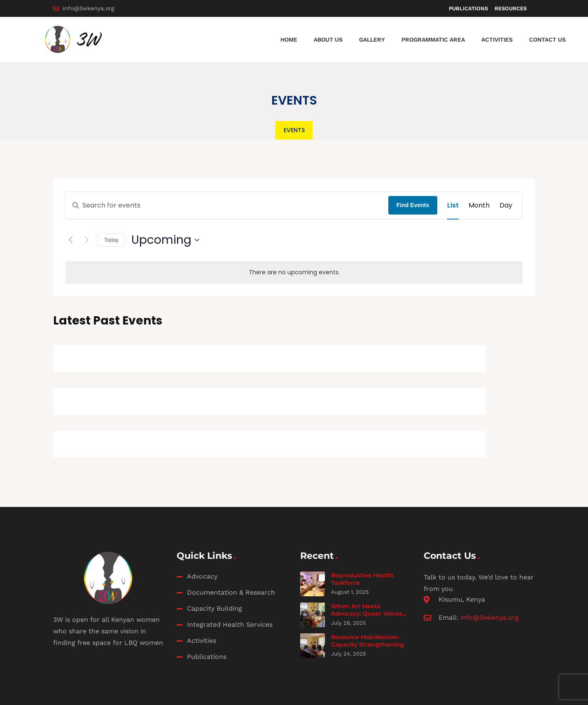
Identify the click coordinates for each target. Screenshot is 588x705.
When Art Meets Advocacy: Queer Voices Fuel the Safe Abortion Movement (367, 617)
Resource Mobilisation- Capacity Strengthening (367, 641)
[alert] (294, 272)
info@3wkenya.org (490, 617)
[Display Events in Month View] (479, 205)
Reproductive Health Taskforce (362, 579)
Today (111, 240)
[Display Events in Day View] (506, 205)
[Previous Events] (70, 240)
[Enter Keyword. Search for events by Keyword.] (227, 205)
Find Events (413, 205)
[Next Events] (86, 240)
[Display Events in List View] (453, 205)
